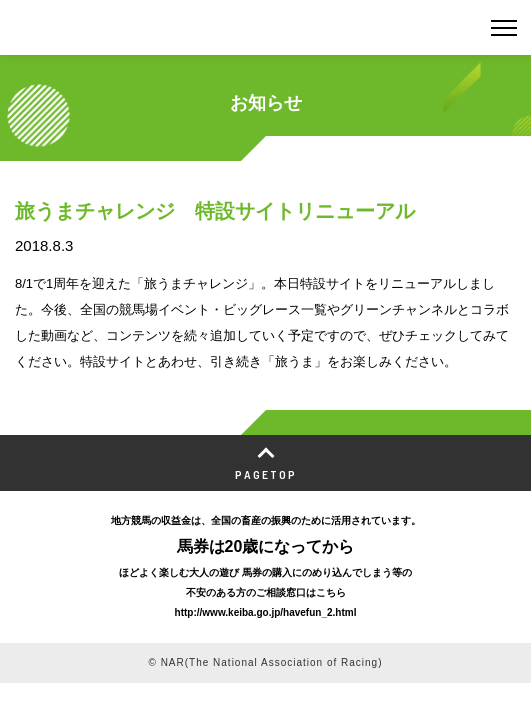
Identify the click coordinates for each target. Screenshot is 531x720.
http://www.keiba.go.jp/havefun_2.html (266, 612)
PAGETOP (266, 474)
